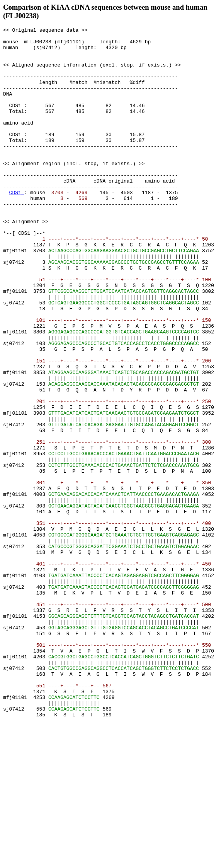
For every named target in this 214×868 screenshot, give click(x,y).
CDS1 (17, 226)
